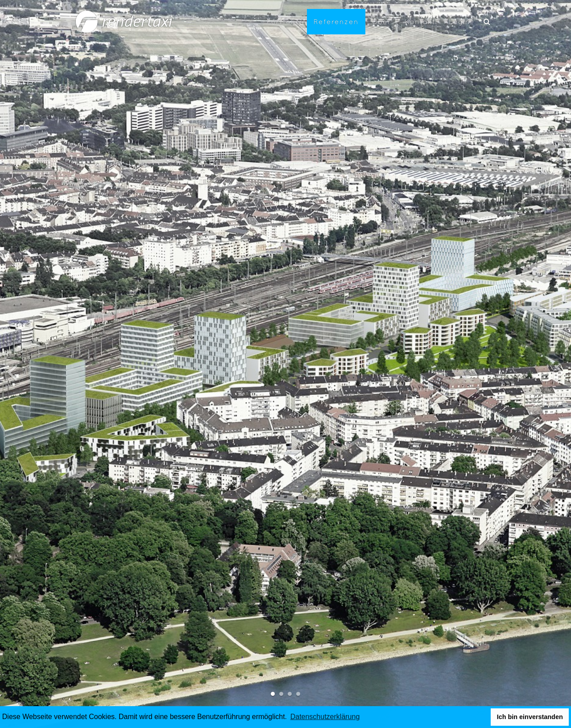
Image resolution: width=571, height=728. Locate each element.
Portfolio (283, 21)
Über (382, 21)
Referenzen (336, 21)
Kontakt (420, 21)
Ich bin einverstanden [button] (530, 717)
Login (459, 21)
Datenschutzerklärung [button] (325, 717)
